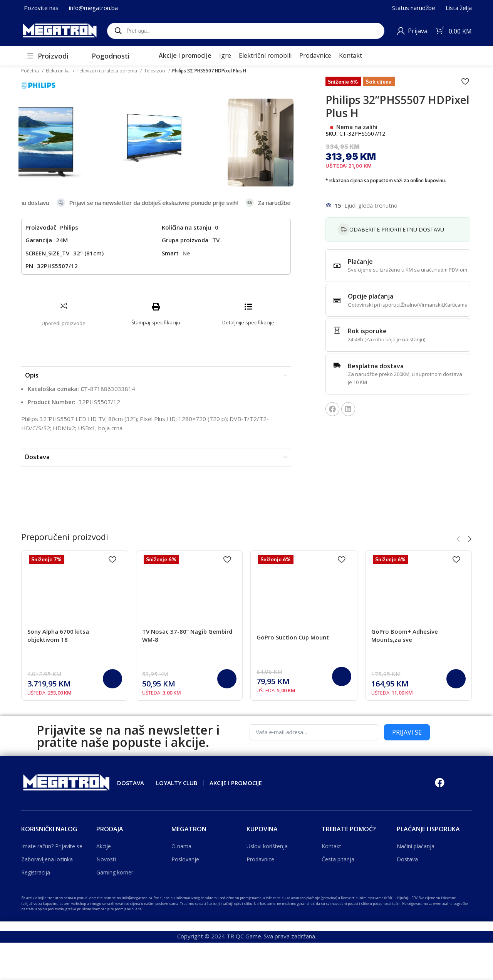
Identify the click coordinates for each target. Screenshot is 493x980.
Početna (31, 71)
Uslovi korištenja (267, 846)
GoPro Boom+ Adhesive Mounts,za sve (405, 635)
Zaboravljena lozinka (47, 859)
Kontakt (331, 846)
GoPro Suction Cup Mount (293, 637)
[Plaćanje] (337, 266)
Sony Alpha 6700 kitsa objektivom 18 (58, 635)
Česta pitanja (338, 859)
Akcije (104, 846)
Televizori (155, 71)
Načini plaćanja (416, 846)
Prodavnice (260, 859)
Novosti (106, 859)
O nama (181, 846)
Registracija (36, 872)
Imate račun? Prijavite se (52, 846)
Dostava (407, 859)
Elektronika (58, 71)
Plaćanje (360, 262)
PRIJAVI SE (407, 732)
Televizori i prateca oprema (107, 71)
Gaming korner (115, 872)
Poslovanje (185, 859)
